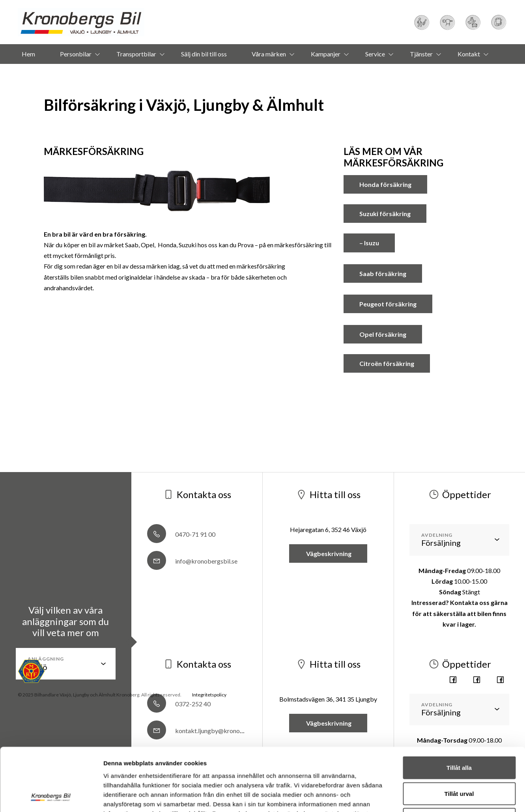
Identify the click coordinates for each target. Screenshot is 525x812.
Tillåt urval (459, 686)
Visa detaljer (429, 749)
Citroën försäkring (387, 363)
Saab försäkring (383, 273)
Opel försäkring (383, 334)
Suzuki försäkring (385, 214)
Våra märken (269, 54)
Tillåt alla (459, 661)
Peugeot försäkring (388, 304)
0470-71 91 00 (181, 534)
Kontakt (469, 54)
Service (375, 54)
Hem (28, 54)
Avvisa (459, 712)
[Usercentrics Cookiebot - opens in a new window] (51, 749)
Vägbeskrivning (328, 553)
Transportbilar (136, 54)
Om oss (251, 74)
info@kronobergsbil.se (192, 561)
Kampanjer (326, 54)
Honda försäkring (385, 184)
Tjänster (421, 54)
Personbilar (76, 54)
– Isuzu (369, 243)
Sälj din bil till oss (204, 54)
